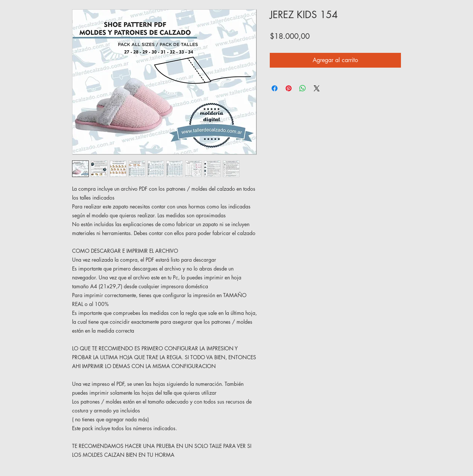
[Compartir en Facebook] (275, 88)
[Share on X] (317, 88)
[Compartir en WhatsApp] (303, 88)
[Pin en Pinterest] (289, 88)
